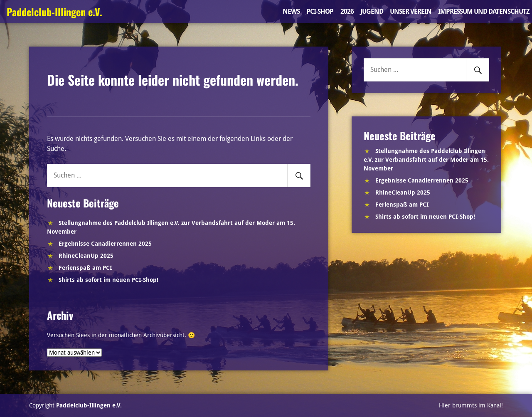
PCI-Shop (320, 11)
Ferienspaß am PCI (85, 268)
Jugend (372, 11)
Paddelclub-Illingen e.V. (54, 12)
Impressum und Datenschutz (484, 11)
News (291, 11)
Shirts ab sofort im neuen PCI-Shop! (108, 280)
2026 (347, 11)
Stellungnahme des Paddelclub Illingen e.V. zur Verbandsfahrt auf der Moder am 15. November (426, 160)
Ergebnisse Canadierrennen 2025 (105, 244)
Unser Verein (411, 11)
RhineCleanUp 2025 (86, 256)
